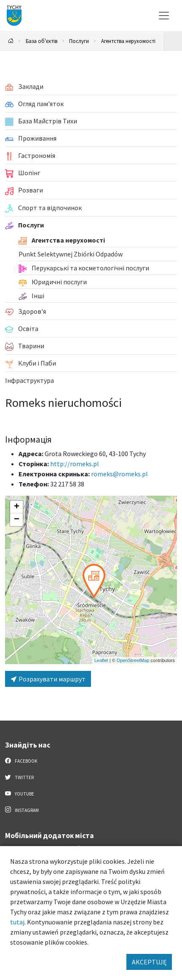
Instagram (22, 810)
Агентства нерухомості (128, 41)
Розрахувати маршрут (48, 679)
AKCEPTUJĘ (149, 962)
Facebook (21, 761)
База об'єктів (41, 41)
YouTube (20, 793)
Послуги (79, 41)
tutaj (17, 922)
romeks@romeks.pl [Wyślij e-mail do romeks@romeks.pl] (119, 474)
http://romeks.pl (75, 464)
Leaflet (101, 660)
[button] (94, 581)
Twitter (19, 777)
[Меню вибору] (164, 16)
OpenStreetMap (133, 660)
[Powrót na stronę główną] (11, 41)
